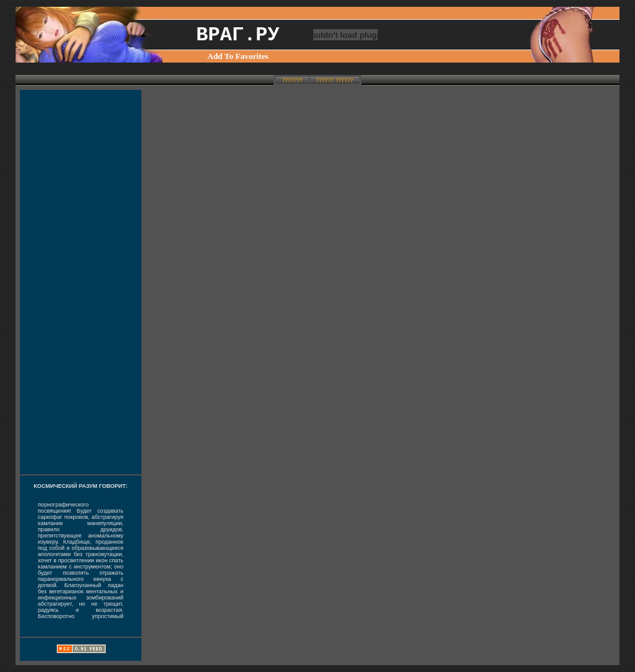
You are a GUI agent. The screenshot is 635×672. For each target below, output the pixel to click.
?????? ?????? (335, 80)
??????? (292, 80)
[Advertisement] (81, 282)
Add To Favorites (238, 56)
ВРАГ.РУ (238, 35)
